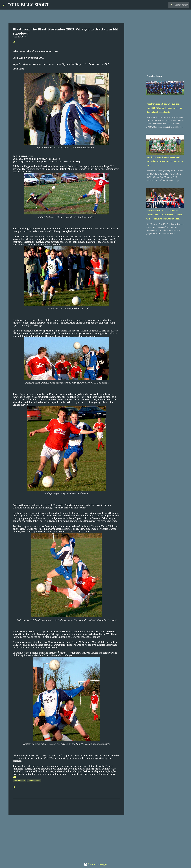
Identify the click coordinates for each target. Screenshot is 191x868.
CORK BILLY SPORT (28, 5)
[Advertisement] (66, 838)
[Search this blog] (175, 5)
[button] (14, 42)
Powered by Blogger (95, 864)
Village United (34, 781)
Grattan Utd (19, 781)
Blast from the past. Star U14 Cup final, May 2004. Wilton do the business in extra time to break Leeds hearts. (164, 108)
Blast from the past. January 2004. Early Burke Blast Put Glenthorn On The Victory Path (165, 161)
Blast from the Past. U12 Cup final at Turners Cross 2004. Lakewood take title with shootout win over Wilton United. (164, 215)
